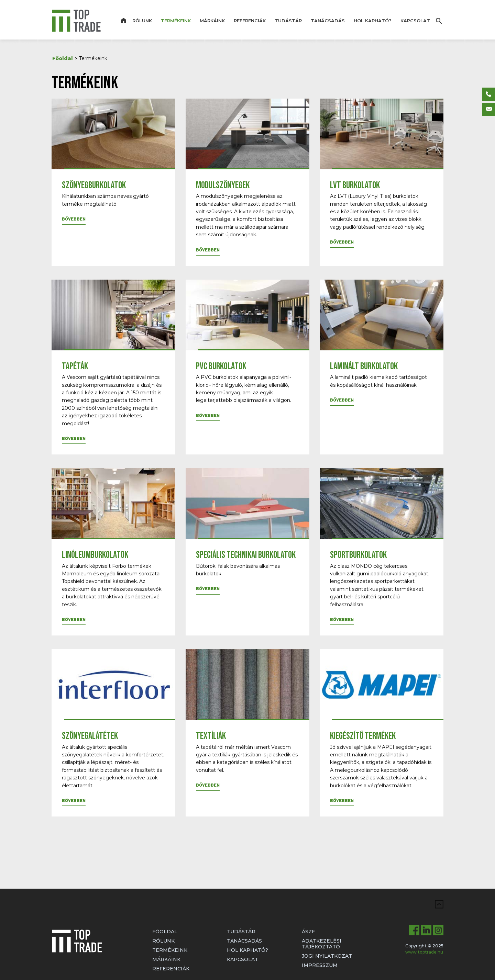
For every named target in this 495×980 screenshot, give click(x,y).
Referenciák (250, 21)
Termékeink (176, 21)
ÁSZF (308, 932)
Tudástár (288, 21)
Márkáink (212, 21)
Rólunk (142, 21)
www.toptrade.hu (424, 952)
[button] (74, 220)
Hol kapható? (373, 21)
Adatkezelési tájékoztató (322, 944)
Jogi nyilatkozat (327, 956)
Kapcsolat (415, 21)
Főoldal (63, 58)
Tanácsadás (328, 21)
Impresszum (320, 965)
